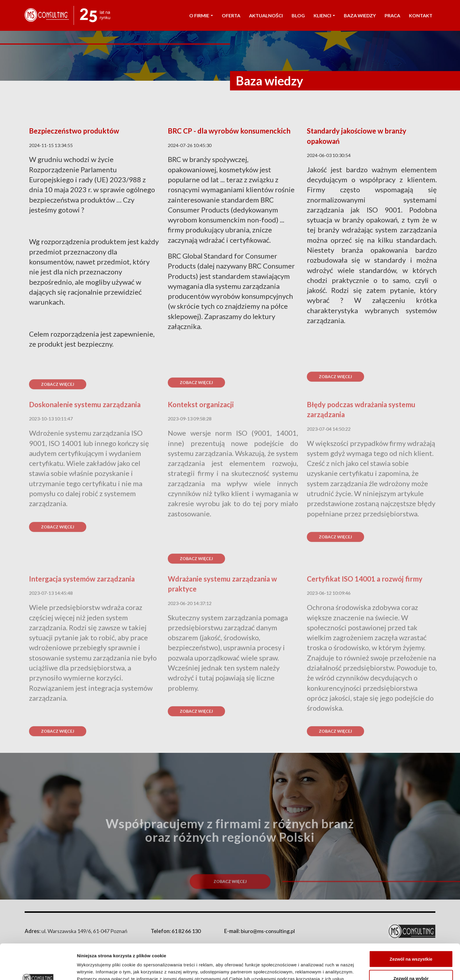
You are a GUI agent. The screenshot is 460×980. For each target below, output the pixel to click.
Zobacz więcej (58, 542)
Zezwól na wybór (411, 945)
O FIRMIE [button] (201, 15)
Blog (298, 15)
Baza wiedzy (360, 15)
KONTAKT (421, 15)
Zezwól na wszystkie (411, 926)
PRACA (392, 15)
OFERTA (231, 15)
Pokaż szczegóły (313, 965)
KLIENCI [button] (324, 15)
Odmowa (411, 964)
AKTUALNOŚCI (266, 15)
